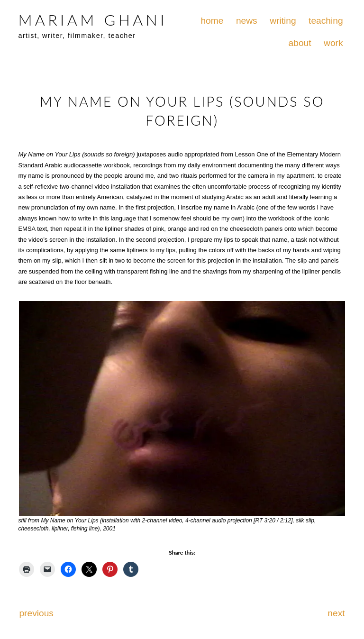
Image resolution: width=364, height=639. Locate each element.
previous (36, 613)
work (333, 43)
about (300, 43)
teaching (326, 21)
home (212, 21)
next (336, 613)
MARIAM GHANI (92, 20)
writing (283, 21)
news (247, 21)
